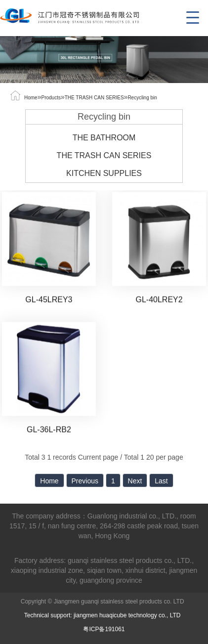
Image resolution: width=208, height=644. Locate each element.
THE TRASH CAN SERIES (94, 98)
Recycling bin (142, 98)
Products (51, 98)
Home (31, 98)
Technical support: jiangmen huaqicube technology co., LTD (104, 615)
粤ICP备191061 (104, 629)
